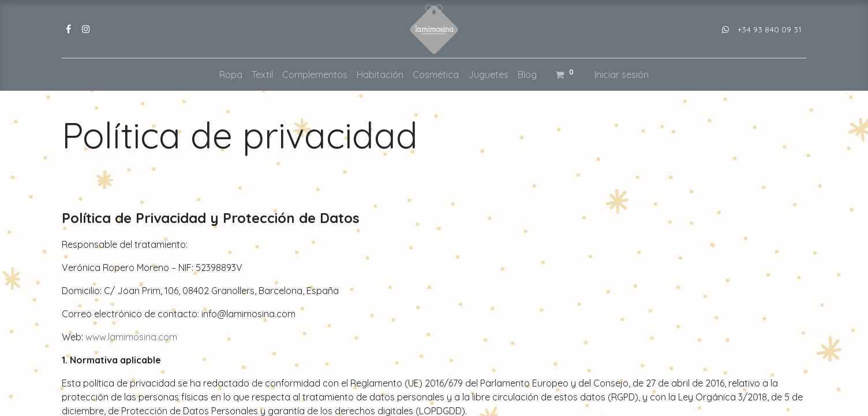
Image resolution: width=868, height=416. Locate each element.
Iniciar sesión (622, 75)
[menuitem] (231, 75)
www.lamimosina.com (131, 337)
